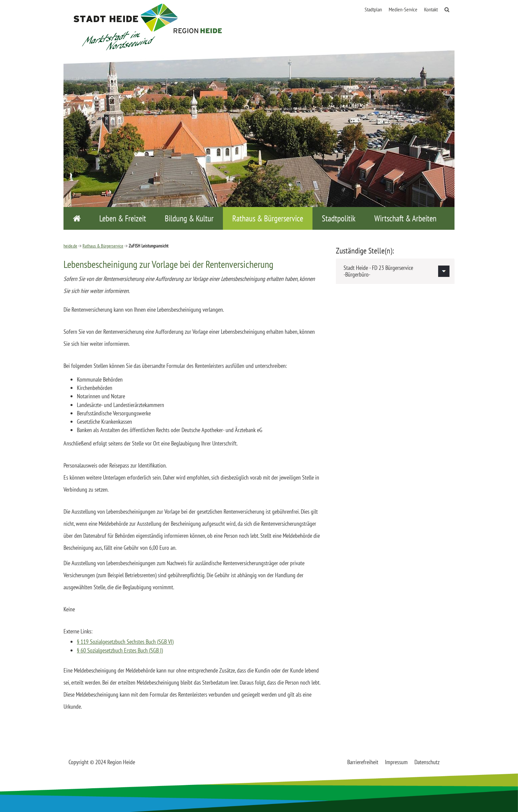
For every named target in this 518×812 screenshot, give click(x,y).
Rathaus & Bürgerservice (268, 218)
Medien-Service (403, 9)
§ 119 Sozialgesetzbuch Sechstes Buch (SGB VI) (125, 642)
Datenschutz (427, 762)
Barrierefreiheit (363, 762)
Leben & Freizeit (123, 218)
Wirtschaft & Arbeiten (405, 218)
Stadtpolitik (339, 218)
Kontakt (431, 9)
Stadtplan (373, 9)
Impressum (396, 762)
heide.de (70, 246)
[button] (395, 271)
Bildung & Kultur (189, 218)
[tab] (395, 271)
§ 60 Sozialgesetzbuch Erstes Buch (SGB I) (120, 650)
